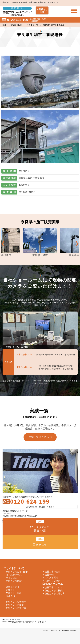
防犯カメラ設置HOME (12, 25)
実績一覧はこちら (39, 437)
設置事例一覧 (32, 25)
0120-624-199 (30, 501)
